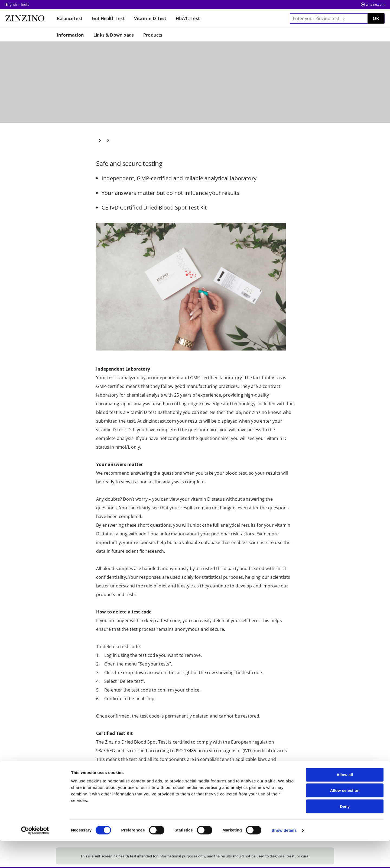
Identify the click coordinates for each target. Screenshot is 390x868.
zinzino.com (375, 4)
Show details (284, 857)
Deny (345, 833)
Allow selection (345, 818)
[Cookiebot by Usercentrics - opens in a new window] (35, 857)
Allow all (345, 802)
